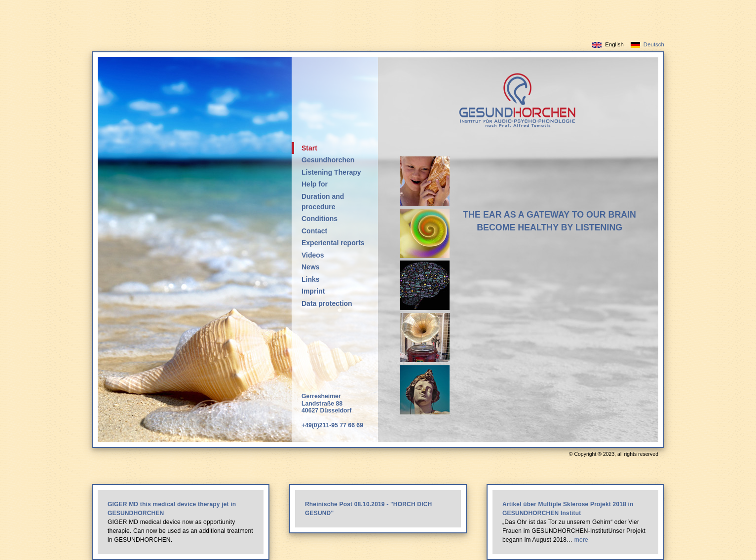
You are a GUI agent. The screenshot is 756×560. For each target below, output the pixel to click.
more (581, 540)
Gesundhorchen (328, 160)
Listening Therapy (331, 172)
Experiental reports (333, 243)
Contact (314, 231)
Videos (313, 255)
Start (309, 148)
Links (311, 279)
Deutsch (654, 44)
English (614, 44)
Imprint (313, 291)
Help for (315, 184)
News (311, 267)
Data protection (327, 303)
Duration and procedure (323, 202)
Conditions (320, 219)
